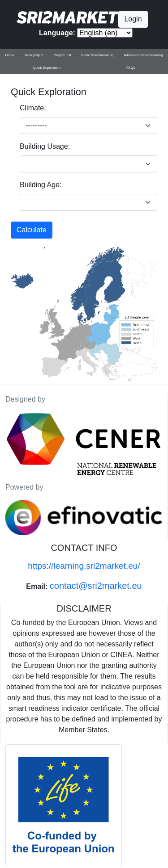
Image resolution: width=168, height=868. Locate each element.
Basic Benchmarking (98, 55)
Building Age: (41, 185)
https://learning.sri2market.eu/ (84, 566)
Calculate (32, 230)
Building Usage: (45, 146)
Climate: (33, 108)
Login (133, 19)
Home (10, 55)
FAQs (131, 68)
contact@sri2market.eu (96, 586)
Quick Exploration (47, 68)
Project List (62, 55)
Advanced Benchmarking (143, 55)
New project (34, 55)
